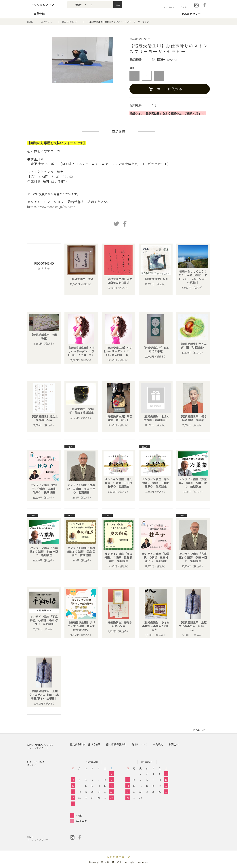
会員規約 (158, 744)
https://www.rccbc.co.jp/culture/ (51, 206)
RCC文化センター (71, 22)
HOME (30, 22)
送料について (140, 744)
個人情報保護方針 (116, 744)
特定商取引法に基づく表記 (85, 744)
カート (184, 7)
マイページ (169, 7)
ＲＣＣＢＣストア (118, 857)
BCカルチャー (48, 22)
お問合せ (174, 744)
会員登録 (39, 14)
